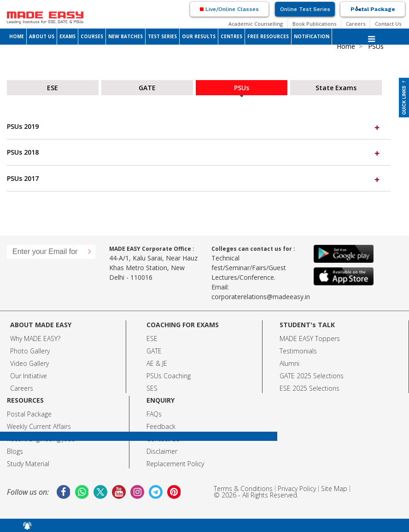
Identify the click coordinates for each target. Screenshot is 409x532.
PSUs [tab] (242, 88)
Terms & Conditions (243, 489)
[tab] (199, 127)
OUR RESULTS (199, 36)
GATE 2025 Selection (310, 376)
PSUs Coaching (169, 376)
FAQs (154, 414)
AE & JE (157, 363)
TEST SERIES (162, 36)
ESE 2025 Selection (308, 388)
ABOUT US (42, 36)
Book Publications (314, 24)
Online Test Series (305, 9)
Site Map (334, 489)
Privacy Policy (297, 489)
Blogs (15, 451)
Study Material (28, 464)
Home (346, 46)
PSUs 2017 (194, 178)
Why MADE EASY (34, 338)
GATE (154, 351)
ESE (152, 338)
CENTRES (231, 36)
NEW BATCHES (126, 36)
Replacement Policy (175, 464)
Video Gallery (29, 363)
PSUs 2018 (194, 152)
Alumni (289, 363)
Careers (356, 24)
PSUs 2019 (194, 126)
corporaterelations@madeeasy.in (261, 297)
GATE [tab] (147, 88)
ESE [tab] (53, 88)
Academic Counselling (256, 24)
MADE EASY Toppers (310, 338)
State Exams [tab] (336, 88)
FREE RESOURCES (268, 36)
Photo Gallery (30, 351)
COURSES (92, 36)
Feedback (161, 426)
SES (152, 388)
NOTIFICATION (312, 36)
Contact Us (388, 24)
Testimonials (298, 351)
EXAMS (67, 36)
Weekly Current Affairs (39, 426)
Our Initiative (29, 376)
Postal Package (373, 9)
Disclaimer (162, 451)
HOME (17, 36)
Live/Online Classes (229, 9)
